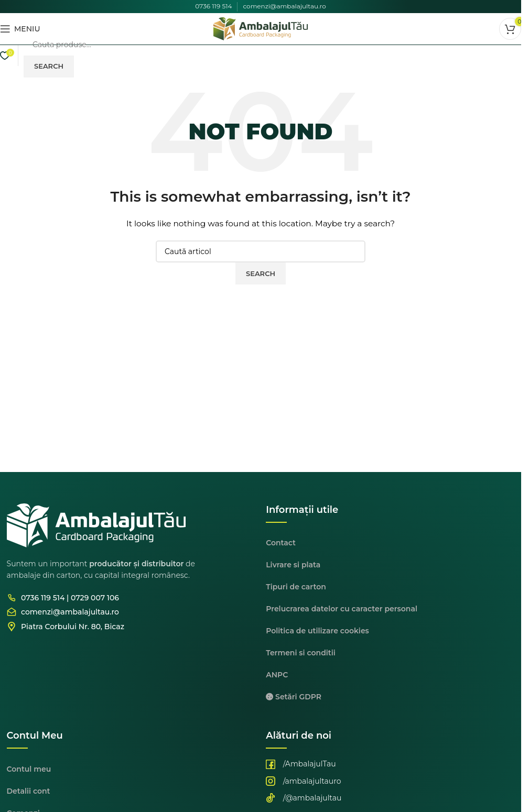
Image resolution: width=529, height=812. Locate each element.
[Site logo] (261, 28)
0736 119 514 (213, 6)
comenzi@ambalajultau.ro (284, 6)
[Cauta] (272, 45)
